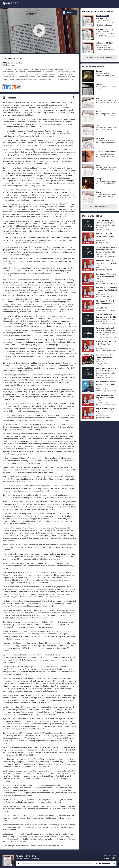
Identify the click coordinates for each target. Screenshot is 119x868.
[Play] (19, 863)
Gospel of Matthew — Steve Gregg (28, 859)
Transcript (69, 13)
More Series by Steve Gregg (100, 207)
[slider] (57, 863)
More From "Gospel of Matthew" (100, 58)
